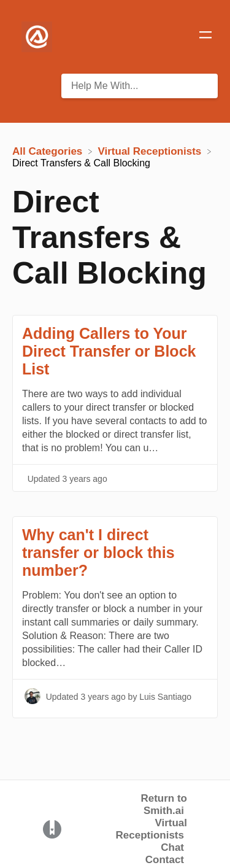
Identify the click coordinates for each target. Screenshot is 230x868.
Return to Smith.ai (164, 804)
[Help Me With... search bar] (140, 86)
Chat (172, 847)
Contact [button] (165, 860)
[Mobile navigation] (205, 37)
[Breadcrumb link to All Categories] (49, 151)
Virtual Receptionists (151, 829)
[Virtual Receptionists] (151, 151)
